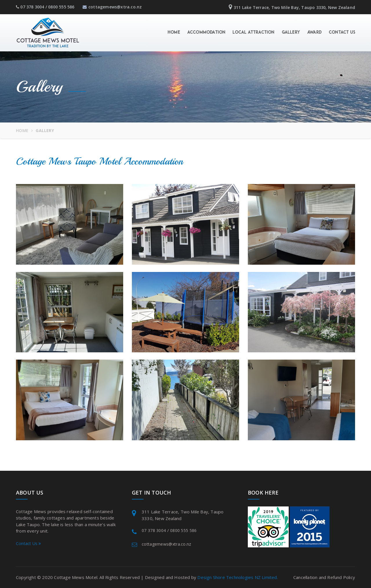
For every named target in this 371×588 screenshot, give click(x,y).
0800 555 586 (61, 7)
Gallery (291, 33)
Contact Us (342, 33)
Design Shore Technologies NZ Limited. (238, 577)
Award (314, 33)
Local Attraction (253, 33)
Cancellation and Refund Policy (324, 577)
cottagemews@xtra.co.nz (112, 7)
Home (174, 33)
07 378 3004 (32, 7)
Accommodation (206, 33)
